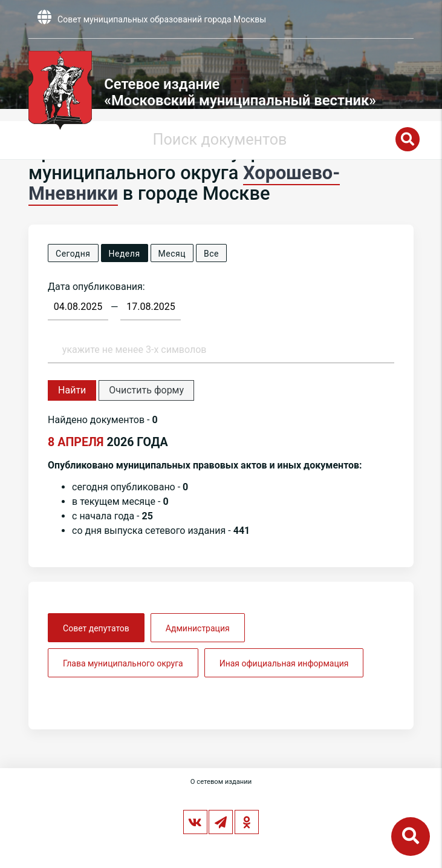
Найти (72, 390)
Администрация (198, 628)
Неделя (125, 254)
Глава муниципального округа (123, 663)
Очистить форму (146, 390)
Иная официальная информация (284, 663)
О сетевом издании (221, 782)
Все (211, 254)
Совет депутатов (96, 628)
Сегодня (73, 254)
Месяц (172, 254)
